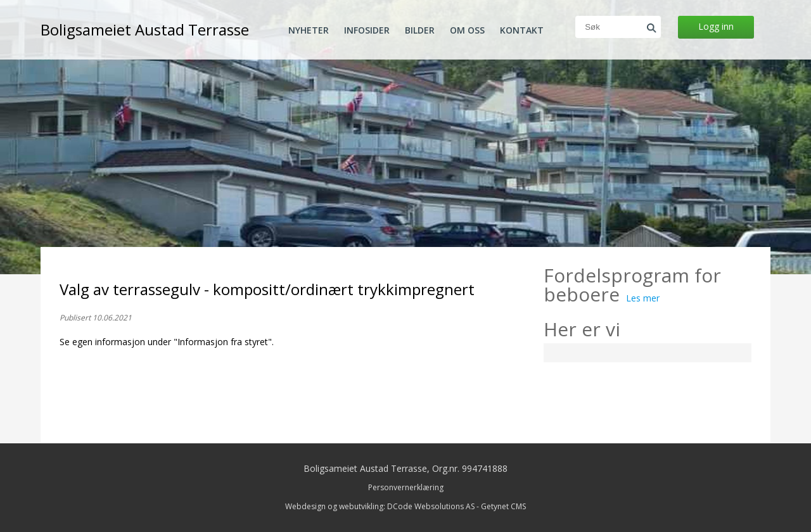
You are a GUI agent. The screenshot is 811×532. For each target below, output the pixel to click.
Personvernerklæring (406, 487)
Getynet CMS (503, 506)
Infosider (367, 30)
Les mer (643, 298)
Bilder (420, 30)
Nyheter (309, 30)
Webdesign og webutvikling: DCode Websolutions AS (380, 506)
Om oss (467, 30)
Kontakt (522, 30)
